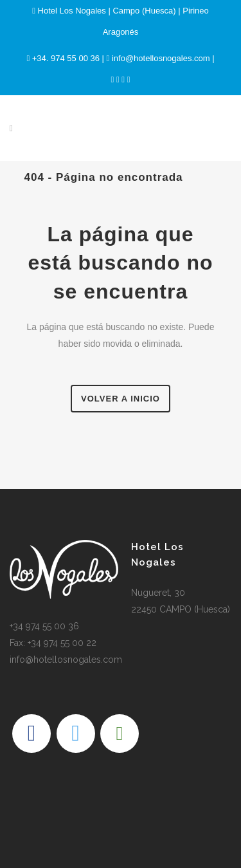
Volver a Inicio (121, 399)
